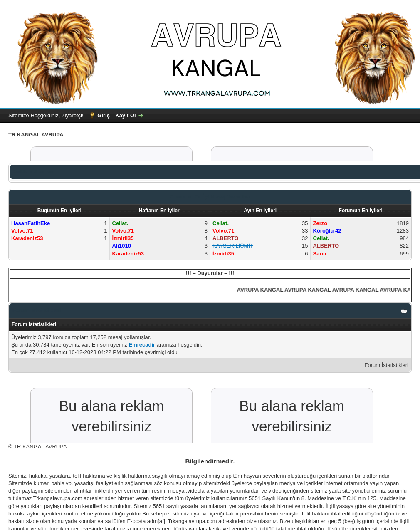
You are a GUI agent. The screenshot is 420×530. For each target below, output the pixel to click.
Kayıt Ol (125, 115)
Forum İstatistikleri (387, 365)
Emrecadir (142, 345)
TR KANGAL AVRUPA (40, 447)
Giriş (104, 115)
